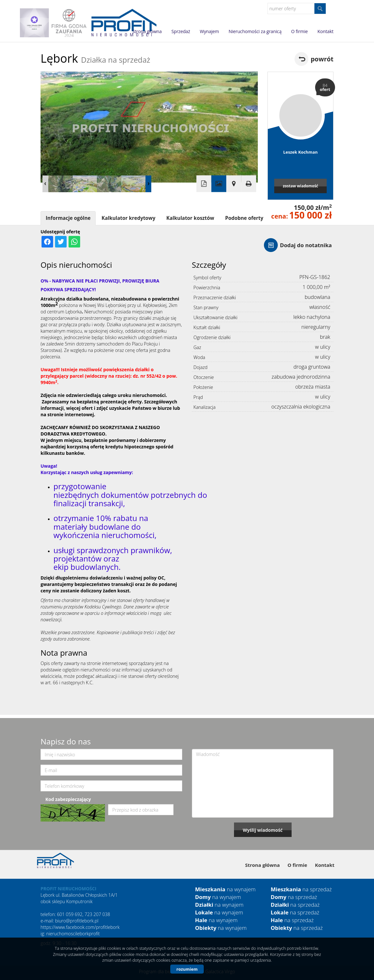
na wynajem (225, 889)
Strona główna (147, 31)
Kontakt (325, 31)
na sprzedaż (301, 889)
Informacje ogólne (68, 218)
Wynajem (210, 31)
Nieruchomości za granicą (255, 31)
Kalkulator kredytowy (128, 218)
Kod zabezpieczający (68, 799)
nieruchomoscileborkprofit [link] (73, 934)
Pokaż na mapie (234, 184)
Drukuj (248, 184)
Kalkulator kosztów (190, 218)
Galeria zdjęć (219, 184)
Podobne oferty (244, 218)
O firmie (300, 31)
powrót (322, 59)
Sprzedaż (181, 31)
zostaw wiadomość (301, 186)
